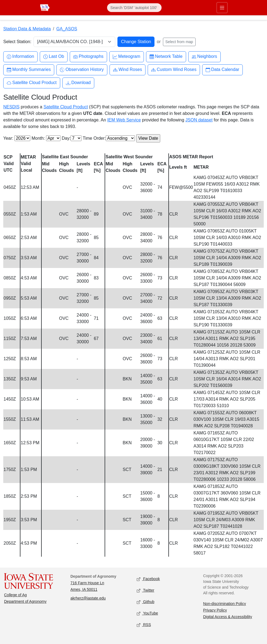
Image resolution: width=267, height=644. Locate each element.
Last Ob (54, 57)
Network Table (166, 57)
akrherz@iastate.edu (88, 598)
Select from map (179, 42)
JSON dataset (199, 120)
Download (78, 83)
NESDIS (11, 107)
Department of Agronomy (25, 601)
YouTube (147, 614)
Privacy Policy (215, 610)
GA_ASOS (67, 29)
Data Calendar (222, 70)
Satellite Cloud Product (32, 83)
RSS (144, 625)
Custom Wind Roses (174, 70)
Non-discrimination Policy (225, 604)
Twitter (145, 591)
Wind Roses (128, 70)
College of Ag (15, 595)
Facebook (148, 579)
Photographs (88, 57)
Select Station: (17, 42)
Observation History (82, 70)
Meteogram (127, 57)
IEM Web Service (124, 120)
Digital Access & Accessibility (228, 617)
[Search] (134, 8)
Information (20, 57)
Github (145, 602)
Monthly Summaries (29, 70)
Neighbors (204, 57)
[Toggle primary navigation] (222, 8)
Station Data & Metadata (27, 29)
